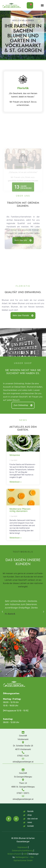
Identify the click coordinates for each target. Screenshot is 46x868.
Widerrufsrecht (15, 854)
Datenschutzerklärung (23, 850)
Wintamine (15, 455)
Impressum (23, 847)
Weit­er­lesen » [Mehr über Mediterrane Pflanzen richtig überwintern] (16, 538)
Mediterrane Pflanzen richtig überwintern (20, 510)
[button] (42, 5)
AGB (25, 854)
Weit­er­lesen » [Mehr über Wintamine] (16, 482)
